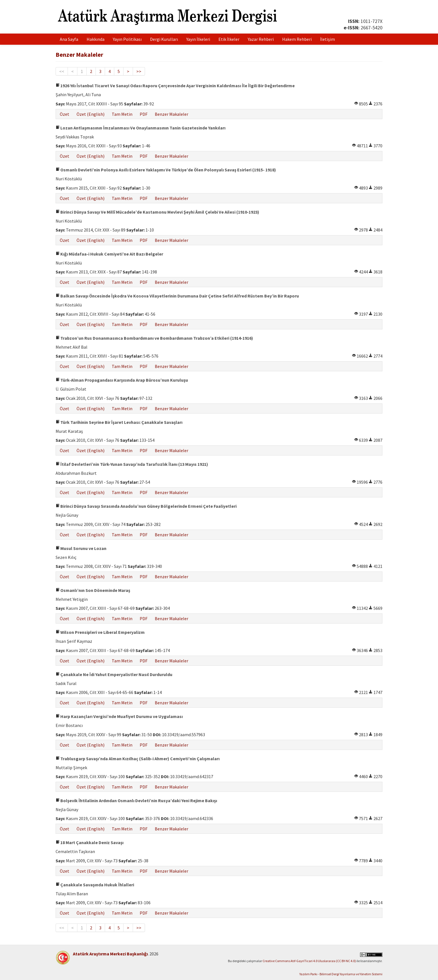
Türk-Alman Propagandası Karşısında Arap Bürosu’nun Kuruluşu (122, 380)
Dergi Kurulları (164, 39)
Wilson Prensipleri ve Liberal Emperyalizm (100, 632)
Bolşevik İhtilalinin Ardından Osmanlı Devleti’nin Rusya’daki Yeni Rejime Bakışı (136, 800)
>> (139, 71)
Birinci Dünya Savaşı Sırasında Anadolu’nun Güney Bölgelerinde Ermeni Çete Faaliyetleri (146, 506)
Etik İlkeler (229, 39)
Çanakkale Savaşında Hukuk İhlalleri (95, 885)
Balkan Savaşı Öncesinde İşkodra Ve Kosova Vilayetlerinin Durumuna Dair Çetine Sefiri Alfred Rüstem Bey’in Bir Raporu (177, 296)
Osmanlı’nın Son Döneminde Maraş (93, 590)
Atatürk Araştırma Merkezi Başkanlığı (110, 954)
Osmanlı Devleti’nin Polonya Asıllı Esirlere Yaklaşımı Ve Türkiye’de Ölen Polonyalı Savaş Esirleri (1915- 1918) (166, 170)
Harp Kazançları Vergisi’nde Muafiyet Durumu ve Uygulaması (119, 716)
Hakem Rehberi (297, 39)
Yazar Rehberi (261, 39)
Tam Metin (122, 114)
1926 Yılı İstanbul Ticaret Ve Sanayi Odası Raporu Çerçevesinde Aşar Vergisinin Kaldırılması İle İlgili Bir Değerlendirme (175, 86)
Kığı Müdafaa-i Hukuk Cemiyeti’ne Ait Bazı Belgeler (109, 254)
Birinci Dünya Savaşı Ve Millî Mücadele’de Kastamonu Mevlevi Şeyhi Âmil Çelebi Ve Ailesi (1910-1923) (157, 212)
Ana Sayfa (69, 39)
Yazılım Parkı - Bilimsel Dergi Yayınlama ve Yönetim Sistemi (341, 974)
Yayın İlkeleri (198, 39)
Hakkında (96, 39)
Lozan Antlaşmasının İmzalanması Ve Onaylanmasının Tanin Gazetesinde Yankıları (141, 128)
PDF (144, 114)
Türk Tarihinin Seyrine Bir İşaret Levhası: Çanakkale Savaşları (119, 422)
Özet (65, 114)
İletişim (328, 39)
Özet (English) (91, 114)
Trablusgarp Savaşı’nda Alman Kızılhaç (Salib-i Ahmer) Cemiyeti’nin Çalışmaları (138, 759)
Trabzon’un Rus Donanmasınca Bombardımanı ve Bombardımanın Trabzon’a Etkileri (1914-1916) (154, 338)
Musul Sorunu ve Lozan (81, 548)
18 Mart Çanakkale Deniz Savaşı (90, 842)
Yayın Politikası (127, 39)
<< (62, 71)
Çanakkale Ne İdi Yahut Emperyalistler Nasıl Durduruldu (114, 674)
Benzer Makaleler (172, 114)
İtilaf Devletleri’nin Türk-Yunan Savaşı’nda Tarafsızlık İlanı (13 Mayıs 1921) (132, 464)
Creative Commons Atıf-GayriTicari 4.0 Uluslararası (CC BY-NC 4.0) (309, 961)
